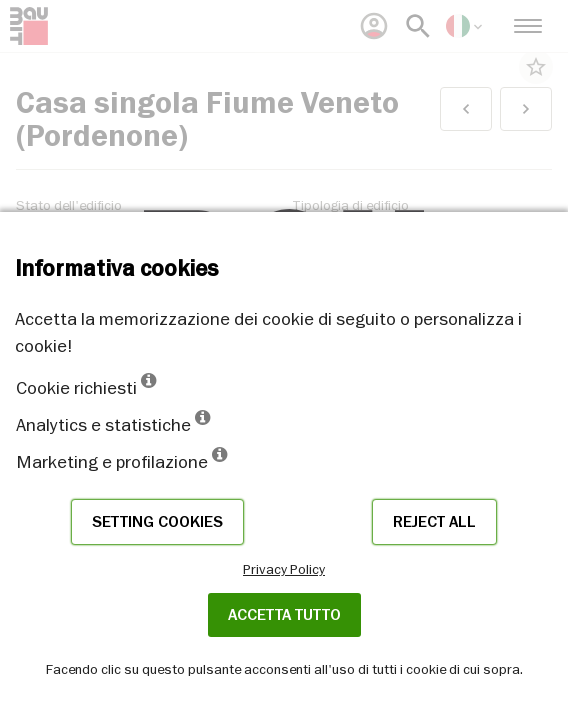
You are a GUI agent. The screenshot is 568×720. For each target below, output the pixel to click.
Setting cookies (157, 522)
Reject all (434, 522)
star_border (536, 67)
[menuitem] (374, 26)
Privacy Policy (284, 569)
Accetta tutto (284, 615)
